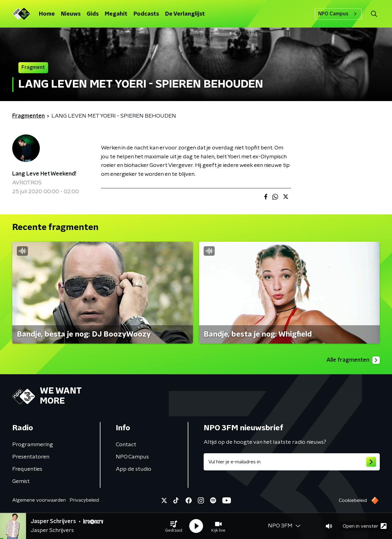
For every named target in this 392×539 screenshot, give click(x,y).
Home (47, 14)
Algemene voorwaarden (39, 500)
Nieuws (71, 14)
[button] (174, 526)
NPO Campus (338, 14)
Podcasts (146, 14)
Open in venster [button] (365, 526)
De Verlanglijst (185, 14)
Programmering (33, 445)
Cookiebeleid (353, 500)
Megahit (116, 14)
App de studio (134, 469)
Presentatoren (31, 457)
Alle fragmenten (353, 360)
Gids (93, 14)
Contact (126, 445)
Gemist (21, 481)
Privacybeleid (84, 500)
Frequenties (27, 469)
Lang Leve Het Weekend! (44, 174)
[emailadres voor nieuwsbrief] (292, 462)
